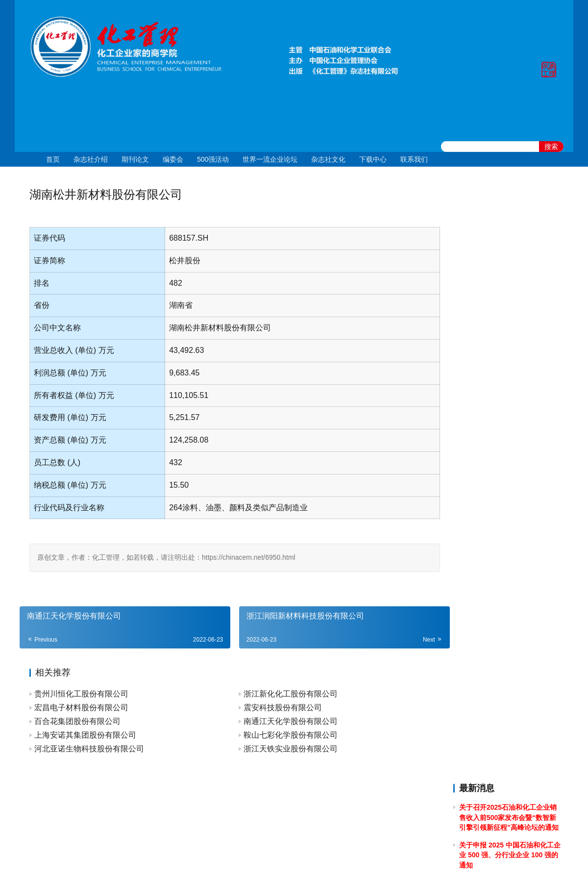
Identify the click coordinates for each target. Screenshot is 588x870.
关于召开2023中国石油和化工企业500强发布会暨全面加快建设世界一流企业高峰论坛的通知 (509, 619)
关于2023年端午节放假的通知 (504, 646)
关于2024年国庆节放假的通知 (504, 365)
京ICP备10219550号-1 (240, 850)
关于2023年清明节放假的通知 (504, 701)
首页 (53, 159)
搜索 (551, 147)
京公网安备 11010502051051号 (334, 850)
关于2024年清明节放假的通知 (504, 465)
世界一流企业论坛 (270, 159)
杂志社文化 (328, 159)
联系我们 (414, 159)
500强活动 (213, 159)
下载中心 (373, 159)
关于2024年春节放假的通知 (501, 547)
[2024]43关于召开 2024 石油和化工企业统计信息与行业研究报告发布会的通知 (509, 420)
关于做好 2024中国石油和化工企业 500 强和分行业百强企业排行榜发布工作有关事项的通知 (509, 492)
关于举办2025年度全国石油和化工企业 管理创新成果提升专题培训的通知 (508, 311)
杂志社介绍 (91, 159)
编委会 (173, 159)
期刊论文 (135, 159)
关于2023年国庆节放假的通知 (504, 564)
